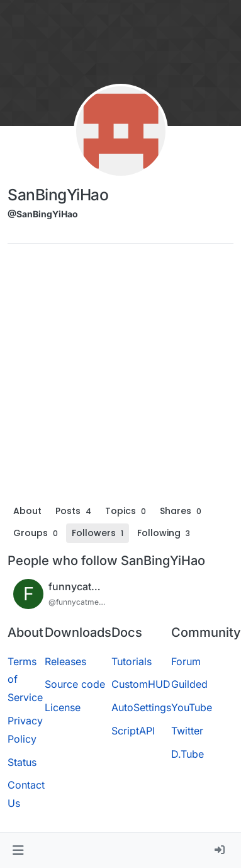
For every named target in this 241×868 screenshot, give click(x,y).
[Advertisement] (118, 377)
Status (22, 762)
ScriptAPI (133, 731)
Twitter (187, 731)
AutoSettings (141, 707)
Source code (75, 684)
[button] (18, 850)
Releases (65, 661)
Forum (186, 661)
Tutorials (132, 661)
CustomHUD (141, 684)
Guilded (189, 684)
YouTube (192, 707)
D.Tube (188, 754)
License (63, 707)
